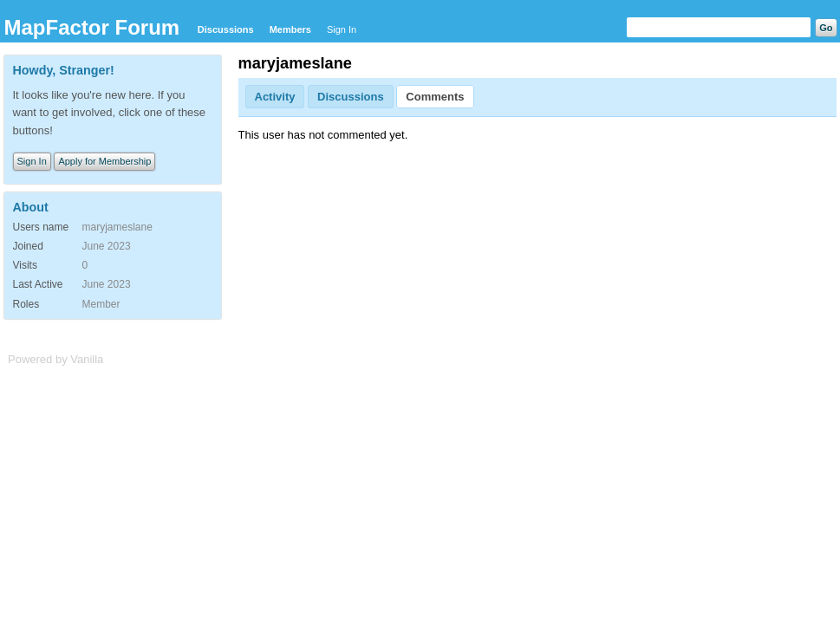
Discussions (226, 29)
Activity (275, 97)
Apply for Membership (104, 161)
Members (290, 29)
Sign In (342, 29)
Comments (435, 97)
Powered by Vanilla (55, 359)
